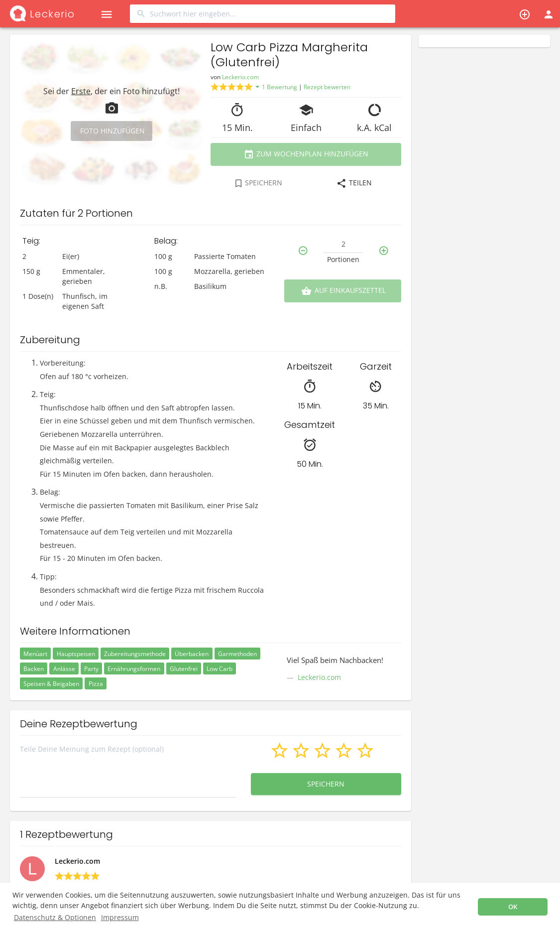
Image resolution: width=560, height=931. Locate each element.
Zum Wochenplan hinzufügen (306, 154)
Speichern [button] (326, 784)
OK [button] (513, 907)
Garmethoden (237, 654)
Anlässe (64, 669)
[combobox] (263, 14)
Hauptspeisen (76, 654)
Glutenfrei (184, 669)
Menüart (35, 654)
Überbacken (192, 654)
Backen (34, 669)
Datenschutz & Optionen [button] (55, 917)
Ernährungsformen (134, 669)
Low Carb (220, 669)
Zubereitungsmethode (135, 654)
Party (91, 669)
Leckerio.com (240, 77)
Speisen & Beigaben (51, 684)
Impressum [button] (120, 917)
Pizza (96, 684)
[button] (106, 14)
